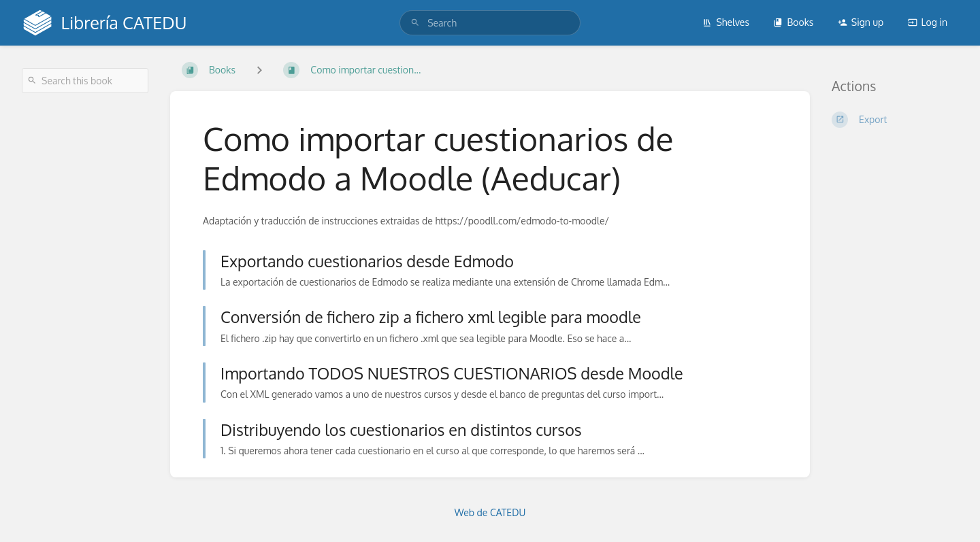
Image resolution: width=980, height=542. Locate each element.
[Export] (895, 120)
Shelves (726, 22)
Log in (928, 22)
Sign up (861, 22)
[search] (490, 23)
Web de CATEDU (490, 512)
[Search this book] (85, 81)
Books (793, 22)
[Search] (415, 23)
